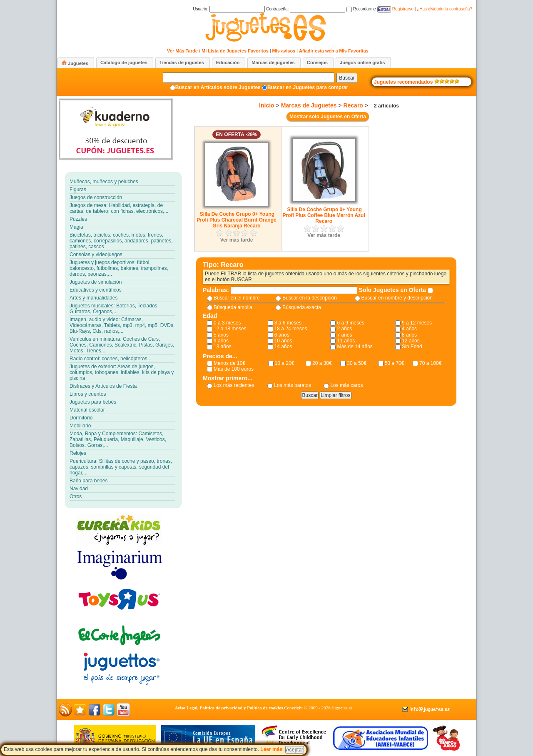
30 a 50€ (357, 363)
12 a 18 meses (230, 329)
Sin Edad (412, 347)
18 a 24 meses (291, 329)
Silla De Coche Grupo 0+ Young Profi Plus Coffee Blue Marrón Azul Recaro (324, 215)
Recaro (353, 105)
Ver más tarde (237, 240)
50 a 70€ (395, 363)
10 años (283, 341)
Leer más (271, 749)
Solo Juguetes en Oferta (393, 290)
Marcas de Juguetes (309, 105)
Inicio (267, 105)
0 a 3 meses (227, 323)
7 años (344, 335)
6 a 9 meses (350, 323)
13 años (223, 347)
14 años (283, 347)
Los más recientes (234, 385)
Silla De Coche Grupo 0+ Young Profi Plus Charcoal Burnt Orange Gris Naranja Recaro (236, 220)
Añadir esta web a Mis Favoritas (334, 51)
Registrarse (403, 9)
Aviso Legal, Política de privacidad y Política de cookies (229, 708)
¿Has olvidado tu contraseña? (445, 9)
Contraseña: (306, 9)
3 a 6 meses (288, 323)
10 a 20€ (285, 363)
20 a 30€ (322, 363)
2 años (344, 329)
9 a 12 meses (417, 323)
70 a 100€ (430, 363)
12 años (411, 341)
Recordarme (361, 9)
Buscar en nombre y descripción (397, 298)
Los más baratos (293, 385)
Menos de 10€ (229, 363)
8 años (409, 335)
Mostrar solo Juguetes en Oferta (328, 117)
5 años (221, 335)
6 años (282, 335)
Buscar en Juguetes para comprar (308, 87)
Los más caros (346, 385)
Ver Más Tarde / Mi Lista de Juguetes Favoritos (218, 51)
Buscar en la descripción (310, 298)
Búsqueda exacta (302, 307)
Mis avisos (284, 51)
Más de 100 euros (234, 369)
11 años (346, 341)
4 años (409, 329)
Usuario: (229, 9)
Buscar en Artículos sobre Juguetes (218, 87)
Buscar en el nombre (237, 298)
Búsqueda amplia (233, 307)
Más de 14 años (355, 347)
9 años (221, 341)
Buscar (347, 78)
